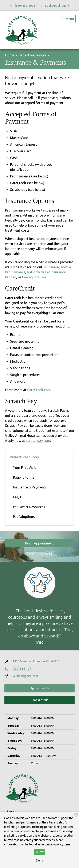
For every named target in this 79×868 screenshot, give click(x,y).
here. (67, 844)
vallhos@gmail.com (25, 676)
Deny (39, 860)
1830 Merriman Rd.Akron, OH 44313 (36, 661)
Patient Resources (32, 55)
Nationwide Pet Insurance (46, 272)
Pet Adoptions (24, 517)
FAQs (17, 497)
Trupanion (51, 267)
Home (10, 55)
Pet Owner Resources (29, 507)
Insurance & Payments (30, 487)
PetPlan (11, 277)
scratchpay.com (38, 441)
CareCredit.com (39, 390)
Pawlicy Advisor (34, 277)
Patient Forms (24, 477)
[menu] (67, 19)
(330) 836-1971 (40, 554)
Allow (40, 852)
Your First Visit (24, 468)
